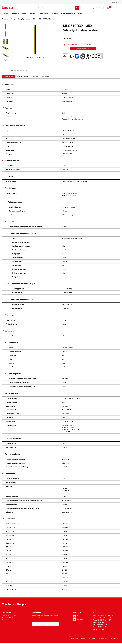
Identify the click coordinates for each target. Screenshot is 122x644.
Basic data (8, 85)
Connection (8, 331)
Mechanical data (10, 393)
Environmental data (11, 454)
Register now (46, 624)
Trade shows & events (9, 616)
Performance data (13, 202)
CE (118, 638)
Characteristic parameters (13, 126)
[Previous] (12, 48)
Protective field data (11, 161)
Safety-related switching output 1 (22, 284)
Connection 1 (11, 343)
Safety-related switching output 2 (22, 299)
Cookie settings (85, 638)
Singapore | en (115, 2)
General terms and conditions (107, 638)
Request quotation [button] (83, 49)
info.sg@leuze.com (100, 629)
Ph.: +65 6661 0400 (100, 625)
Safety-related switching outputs (22, 233)
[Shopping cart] (119, 7)
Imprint (93, 638)
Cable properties (13, 374)
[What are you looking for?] (50, 8)
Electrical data (9, 188)
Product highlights (8, 618)
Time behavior (9, 315)
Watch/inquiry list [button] (70, 44)
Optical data (8, 176)
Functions (7, 108)
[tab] (9, 77)
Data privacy (74, 638)
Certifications (8, 474)
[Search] (77, 8)
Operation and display (12, 438)
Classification (9, 519)
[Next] (58, 48)
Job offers (5, 620)
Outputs (9, 222)
